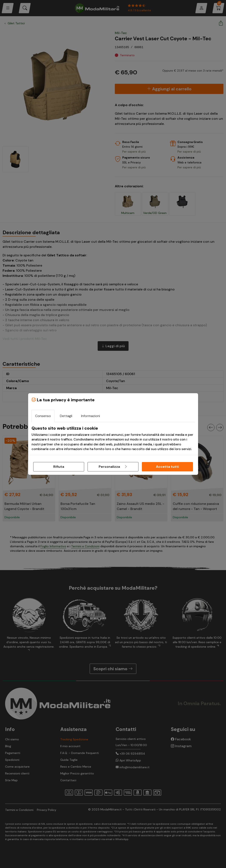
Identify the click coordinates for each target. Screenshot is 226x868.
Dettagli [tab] (66, 416)
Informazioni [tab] (91, 416)
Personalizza (113, 467)
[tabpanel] (113, 439)
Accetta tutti (167, 467)
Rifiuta (59, 467)
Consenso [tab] (43, 416)
